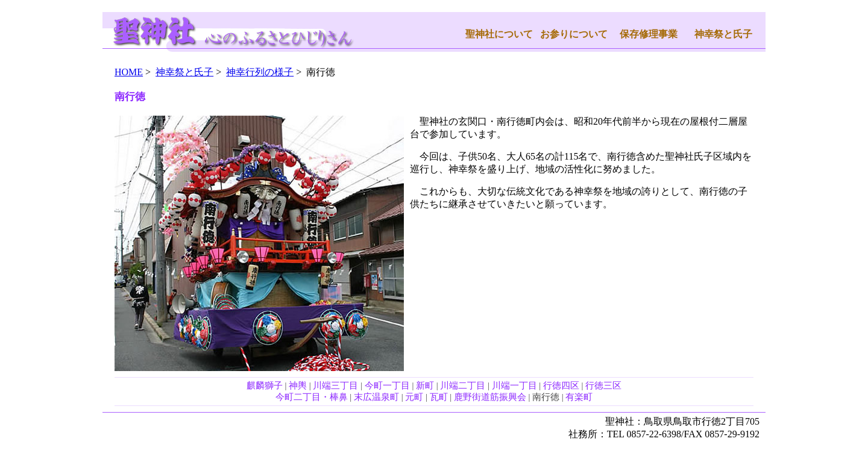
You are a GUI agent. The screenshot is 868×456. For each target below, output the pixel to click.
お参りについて (574, 34)
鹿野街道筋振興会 (490, 397)
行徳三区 (603, 386)
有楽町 (579, 397)
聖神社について (499, 34)
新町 (425, 386)
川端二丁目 (463, 386)
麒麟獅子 (265, 386)
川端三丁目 (335, 386)
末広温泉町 (376, 397)
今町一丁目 (387, 386)
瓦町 (439, 397)
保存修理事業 (649, 34)
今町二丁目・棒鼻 (312, 397)
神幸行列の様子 (260, 72)
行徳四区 (561, 386)
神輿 (298, 386)
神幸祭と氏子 (723, 34)
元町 (414, 397)
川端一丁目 (514, 386)
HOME (129, 72)
